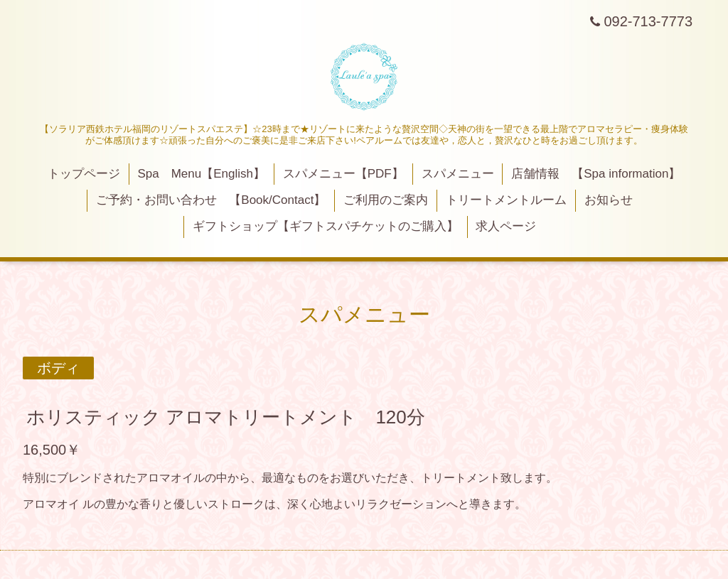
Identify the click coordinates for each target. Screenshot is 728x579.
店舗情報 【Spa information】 (596, 174)
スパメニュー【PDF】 (343, 174)
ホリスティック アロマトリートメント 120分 (226, 417)
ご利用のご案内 (386, 200)
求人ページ (506, 226)
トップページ (84, 174)
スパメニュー (458, 174)
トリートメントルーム (506, 200)
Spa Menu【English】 (201, 174)
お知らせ (609, 200)
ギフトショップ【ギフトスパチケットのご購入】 (326, 226)
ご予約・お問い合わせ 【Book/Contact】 (211, 200)
